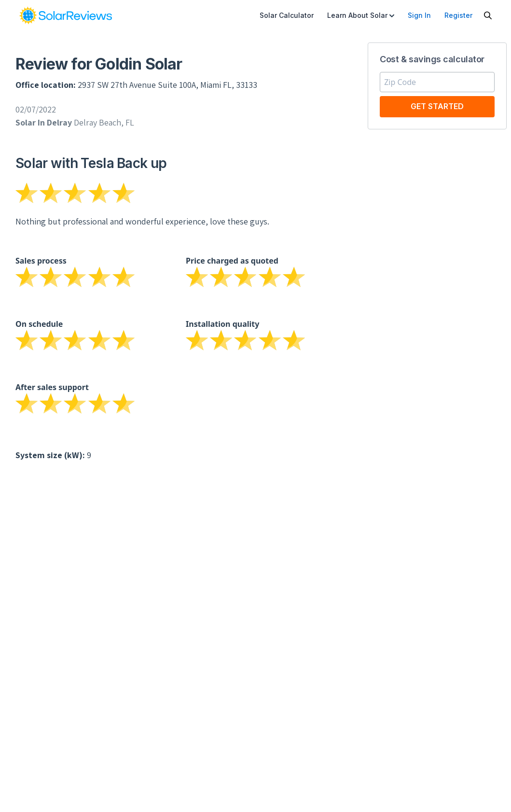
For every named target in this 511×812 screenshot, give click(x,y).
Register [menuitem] (458, 15)
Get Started (437, 106)
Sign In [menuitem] (419, 15)
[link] (66, 15)
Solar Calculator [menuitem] (287, 15)
